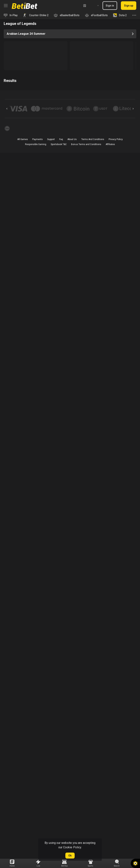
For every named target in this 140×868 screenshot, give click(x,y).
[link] (25, 6)
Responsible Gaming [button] (36, 144)
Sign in (110, 6)
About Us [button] (72, 139)
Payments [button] (38, 139)
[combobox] (95, 6)
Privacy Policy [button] (116, 139)
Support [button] (51, 139)
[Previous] (7, 109)
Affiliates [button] (110, 144)
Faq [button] (61, 139)
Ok (70, 856)
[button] (135, 863)
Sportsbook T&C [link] (59, 144)
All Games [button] (23, 139)
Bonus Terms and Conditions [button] (86, 144)
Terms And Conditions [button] (93, 139)
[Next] (133, 109)
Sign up (129, 6)
